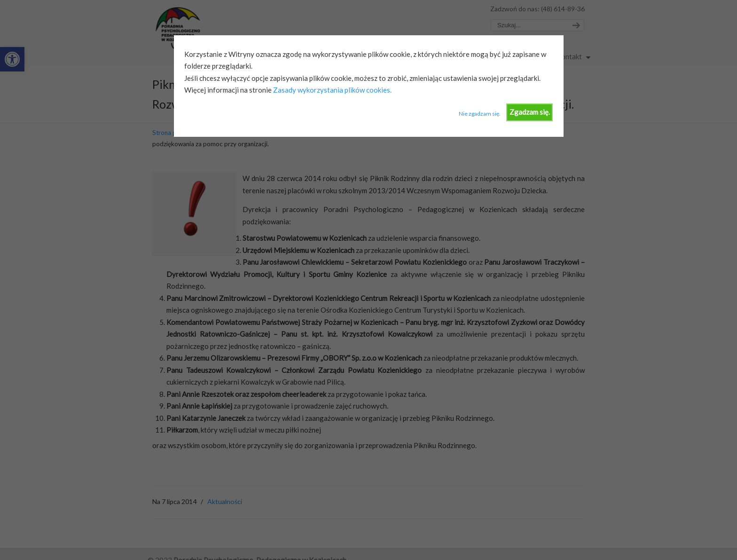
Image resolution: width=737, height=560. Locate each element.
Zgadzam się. (530, 112)
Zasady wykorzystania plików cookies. (332, 90)
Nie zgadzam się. (480, 114)
